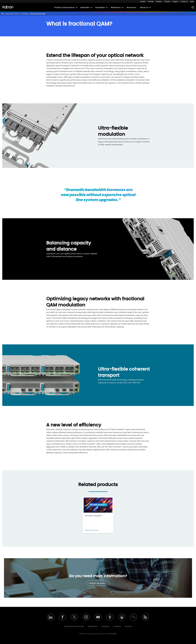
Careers (143, 1)
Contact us (184, 1)
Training (151, 1)
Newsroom (116, 8)
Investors (159, 1)
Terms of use (101, 634)
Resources (132, 8)
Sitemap (82, 634)
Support (175, 1)
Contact (128, 626)
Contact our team (98, 583)
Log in (192, 1)
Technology (25, 14)
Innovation (100, 8)
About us (144, 8)
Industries (85, 8)
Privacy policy (91, 634)
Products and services (64, 8)
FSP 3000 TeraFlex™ (93, 516)
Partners (167, 1)
